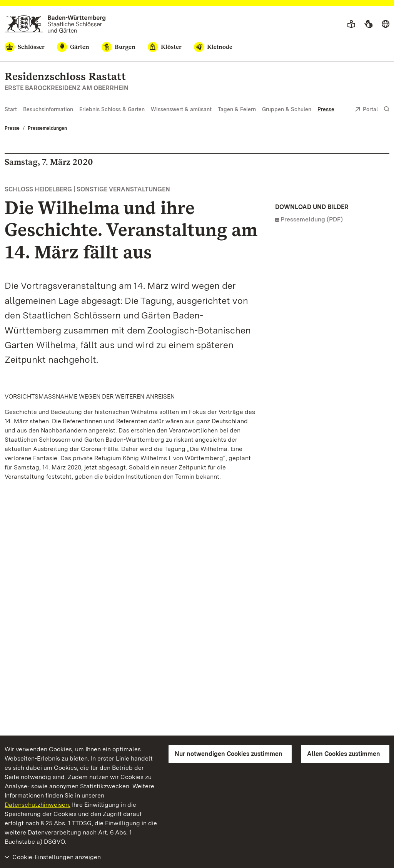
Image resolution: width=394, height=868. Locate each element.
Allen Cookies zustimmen (344, 754)
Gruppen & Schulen (287, 109)
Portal (366, 110)
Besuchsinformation (48, 109)
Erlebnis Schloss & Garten (112, 109)
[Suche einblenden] (387, 109)
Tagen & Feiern (237, 109)
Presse (326, 109)
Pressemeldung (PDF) (312, 219)
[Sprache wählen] (386, 24)
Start (11, 109)
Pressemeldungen (47, 128)
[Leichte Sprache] (351, 24)
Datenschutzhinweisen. (38, 805)
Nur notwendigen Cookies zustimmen (229, 754)
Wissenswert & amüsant (181, 109)
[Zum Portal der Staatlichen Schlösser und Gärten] (55, 24)
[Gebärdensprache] (368, 24)
